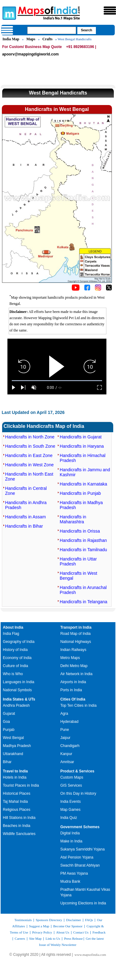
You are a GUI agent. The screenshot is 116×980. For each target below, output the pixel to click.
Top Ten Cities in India (78, 705)
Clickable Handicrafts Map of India (44, 426)
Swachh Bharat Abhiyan (80, 865)
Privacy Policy (42, 932)
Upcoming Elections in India (83, 903)
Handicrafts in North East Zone (29, 477)
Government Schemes (80, 827)
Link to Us (53, 938)
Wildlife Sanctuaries (19, 834)
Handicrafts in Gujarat (81, 437)
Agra (64, 714)
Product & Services (77, 771)
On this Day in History (78, 793)
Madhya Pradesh (17, 746)
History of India (15, 650)
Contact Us (81, 932)
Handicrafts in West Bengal (78, 576)
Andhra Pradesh (16, 705)
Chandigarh (70, 746)
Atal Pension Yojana (77, 857)
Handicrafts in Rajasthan (83, 540)
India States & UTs (19, 699)
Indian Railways (73, 650)
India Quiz (69, 818)
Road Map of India (75, 634)
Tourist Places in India (21, 785)
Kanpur (66, 754)
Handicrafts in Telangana (84, 602)
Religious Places (17, 810)
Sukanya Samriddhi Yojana (82, 849)
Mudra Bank (70, 881)
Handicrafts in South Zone (30, 446)
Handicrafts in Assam (26, 517)
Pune (65, 730)
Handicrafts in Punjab (80, 493)
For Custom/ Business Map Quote (32, 47)
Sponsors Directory (49, 920)
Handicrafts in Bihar (24, 526)
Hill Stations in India (19, 818)
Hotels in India (15, 777)
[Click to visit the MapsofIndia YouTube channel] (76, 289)
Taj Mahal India (15, 802)
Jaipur (65, 738)
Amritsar (67, 762)
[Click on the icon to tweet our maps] (109, 289)
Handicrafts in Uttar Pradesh (78, 561)
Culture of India (15, 666)
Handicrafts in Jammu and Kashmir (85, 472)
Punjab (9, 730)
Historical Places (17, 793)
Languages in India (18, 682)
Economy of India (17, 658)
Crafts (47, 39)
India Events (71, 802)
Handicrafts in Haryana (82, 446)
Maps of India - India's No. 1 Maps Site (8, 13)
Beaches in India (17, 826)
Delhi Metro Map (74, 666)
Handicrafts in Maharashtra (73, 519)
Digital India (70, 833)
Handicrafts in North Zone (30, 437)
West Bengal (13, 738)
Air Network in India (76, 674)
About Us (62, 932)
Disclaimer (74, 920)
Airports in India (73, 682)
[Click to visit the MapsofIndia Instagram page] (98, 289)
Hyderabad (69, 722)
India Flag (11, 634)
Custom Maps (72, 777)
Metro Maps (70, 658)
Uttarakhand (13, 754)
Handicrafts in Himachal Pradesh (83, 458)
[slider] (57, 381)
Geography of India (19, 642)
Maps (31, 39)
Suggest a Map (39, 926)
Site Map (35, 938)
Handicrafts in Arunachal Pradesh (83, 590)
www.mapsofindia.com (90, 955)
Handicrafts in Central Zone (26, 491)
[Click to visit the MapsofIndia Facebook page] (87, 289)
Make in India (71, 841)
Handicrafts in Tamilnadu (83, 550)
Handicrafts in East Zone (29, 455)
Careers (20, 938)
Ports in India (71, 690)
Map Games (70, 810)
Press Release (73, 938)
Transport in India (76, 627)
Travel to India (15, 771)
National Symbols (17, 690)
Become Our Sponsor (68, 926)
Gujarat (9, 714)
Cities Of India (73, 699)
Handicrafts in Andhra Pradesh (26, 505)
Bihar (7, 762)
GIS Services (71, 785)
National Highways (76, 642)
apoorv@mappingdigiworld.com (30, 54)
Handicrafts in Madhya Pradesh (81, 505)
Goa (6, 722)
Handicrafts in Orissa (80, 531)
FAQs (89, 920)
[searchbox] (52, 30)
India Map (11, 39)
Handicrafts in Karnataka (83, 484)
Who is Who (13, 674)
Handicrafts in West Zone (30, 465)
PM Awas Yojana (74, 873)
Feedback (99, 932)
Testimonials (23, 920)
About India (13, 627)
